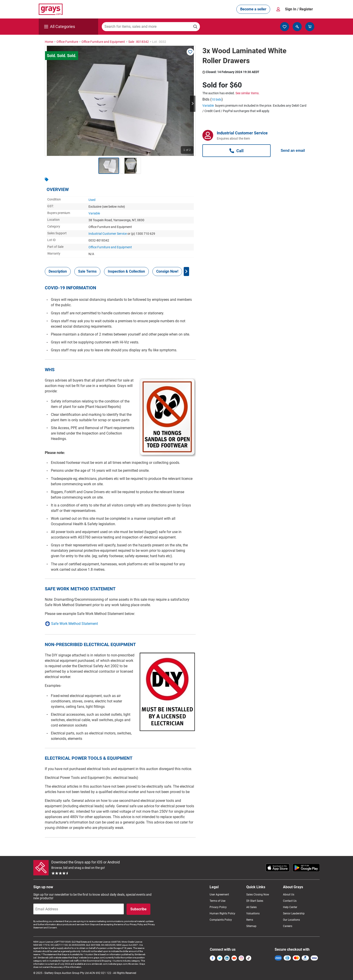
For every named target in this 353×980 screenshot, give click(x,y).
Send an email (293, 151)
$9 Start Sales (255, 901)
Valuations (253, 913)
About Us (289, 895)
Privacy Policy (218, 907)
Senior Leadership (294, 913)
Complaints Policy (221, 920)
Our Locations (291, 920)
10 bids (216, 99)
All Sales (251, 907)
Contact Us (290, 901)
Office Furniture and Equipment (110, 247)
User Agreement (219, 895)
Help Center (290, 907)
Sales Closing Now (258, 895)
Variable (94, 213)
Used (92, 200)
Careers (288, 926)
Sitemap (251, 926)
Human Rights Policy (222, 913)
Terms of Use (217, 901)
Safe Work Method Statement (75, 624)
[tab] (58, 271)
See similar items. (248, 93)
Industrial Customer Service (108, 234)
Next (193, 104)
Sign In (299, 9)
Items (250, 920)
